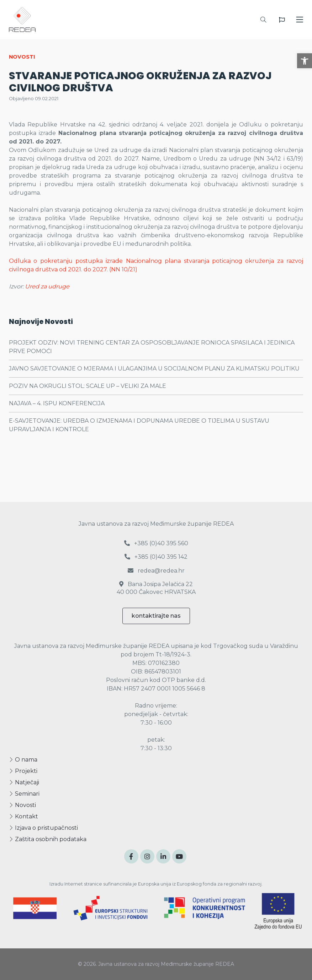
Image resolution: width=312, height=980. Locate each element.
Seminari (24, 794)
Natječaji (24, 782)
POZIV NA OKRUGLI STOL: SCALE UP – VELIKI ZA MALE (88, 386)
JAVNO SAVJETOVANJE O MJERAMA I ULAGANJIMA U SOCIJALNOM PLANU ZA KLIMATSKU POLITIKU (154, 369)
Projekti (23, 771)
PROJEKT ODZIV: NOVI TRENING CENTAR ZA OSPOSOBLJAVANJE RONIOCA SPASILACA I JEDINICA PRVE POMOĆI (152, 347)
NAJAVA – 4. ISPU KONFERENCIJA (57, 403)
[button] (305, 61)
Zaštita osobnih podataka (48, 839)
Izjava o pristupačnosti (43, 828)
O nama (23, 760)
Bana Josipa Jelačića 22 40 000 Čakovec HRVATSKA (156, 588)
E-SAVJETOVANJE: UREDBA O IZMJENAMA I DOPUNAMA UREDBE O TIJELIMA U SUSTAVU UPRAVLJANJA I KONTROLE (139, 425)
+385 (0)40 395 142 (156, 557)
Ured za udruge (47, 286)
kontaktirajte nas (156, 616)
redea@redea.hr (156, 571)
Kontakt (23, 816)
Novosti (22, 805)
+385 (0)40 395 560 (156, 543)
